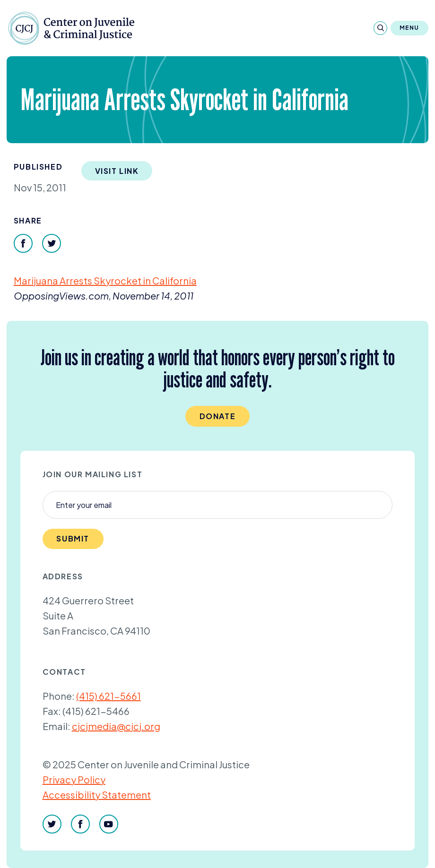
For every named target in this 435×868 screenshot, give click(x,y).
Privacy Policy (74, 779)
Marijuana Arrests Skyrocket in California (105, 280)
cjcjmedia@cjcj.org (116, 726)
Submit (73, 538)
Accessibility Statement (97, 795)
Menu (409, 28)
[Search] (380, 28)
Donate (218, 416)
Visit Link (117, 171)
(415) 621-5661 (109, 696)
